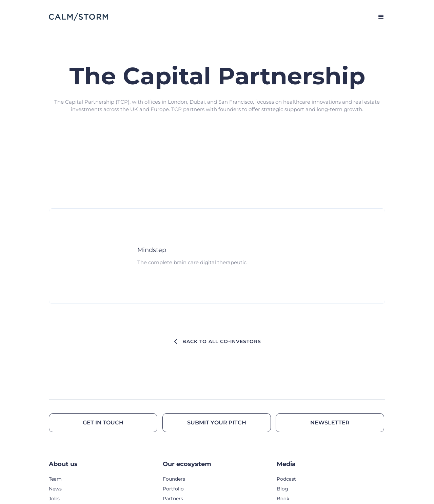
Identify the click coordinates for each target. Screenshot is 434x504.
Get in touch (103, 423)
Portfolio (173, 489)
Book (283, 499)
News (55, 489)
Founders (174, 479)
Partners (173, 499)
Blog (282, 489)
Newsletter (330, 423)
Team (55, 479)
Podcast (286, 479)
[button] (378, 17)
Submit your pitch (217, 423)
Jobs (54, 499)
